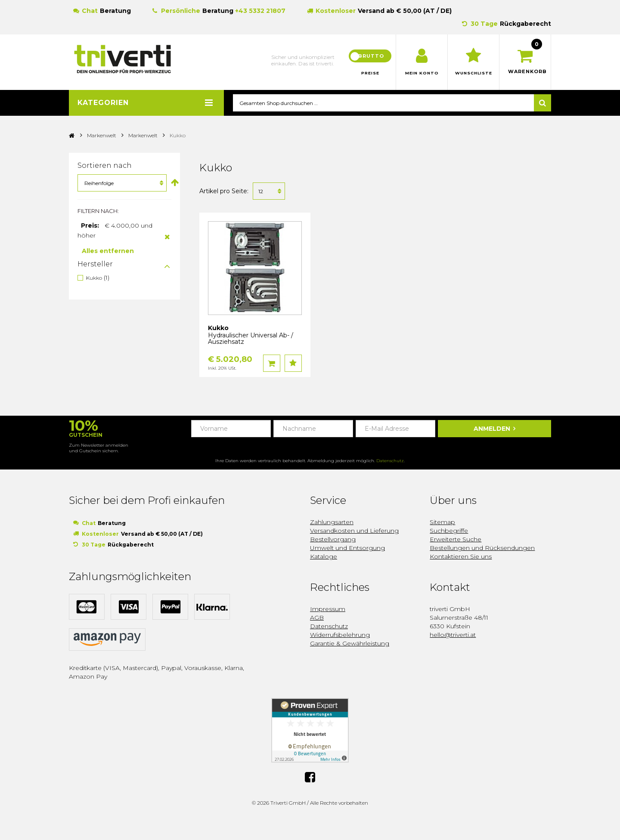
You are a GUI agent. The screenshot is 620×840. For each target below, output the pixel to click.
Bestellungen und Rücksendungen (482, 548)
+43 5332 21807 (260, 11)
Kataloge (324, 557)
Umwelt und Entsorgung (347, 548)
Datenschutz (390, 461)
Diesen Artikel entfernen (167, 237)
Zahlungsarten (332, 522)
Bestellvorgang (333, 540)
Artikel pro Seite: (224, 191)
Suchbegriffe (449, 531)
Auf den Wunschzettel (293, 364)
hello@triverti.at (453, 635)
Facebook (310, 776)
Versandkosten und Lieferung (354, 531)
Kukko (94, 278)
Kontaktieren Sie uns (461, 557)
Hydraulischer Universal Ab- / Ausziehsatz (251, 339)
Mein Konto (422, 73)
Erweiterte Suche (456, 540)
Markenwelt (102, 136)
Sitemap (442, 522)
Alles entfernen (108, 251)
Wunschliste (473, 73)
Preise (370, 73)
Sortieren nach (105, 166)
